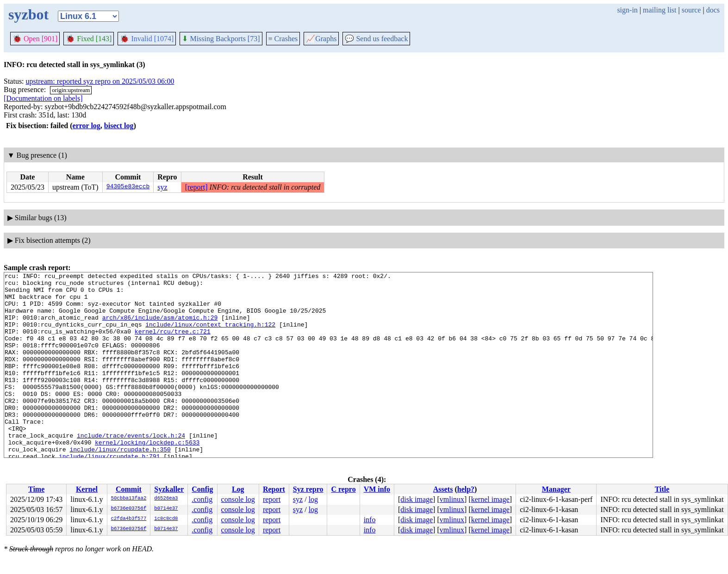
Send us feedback (376, 39)
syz (162, 187)
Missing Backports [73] (221, 39)
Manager (556, 489)
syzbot (28, 14)
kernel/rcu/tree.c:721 (173, 344)
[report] (196, 187)
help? (466, 489)
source (691, 10)
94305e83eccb (128, 187)
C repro (343, 489)
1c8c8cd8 (166, 519)
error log (87, 126)
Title (662, 489)
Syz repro (308, 489)
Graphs (321, 39)
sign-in (627, 10)
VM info (377, 489)
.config (202, 499)
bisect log (119, 126)
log (313, 499)
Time (36, 489)
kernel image (490, 499)
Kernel (87, 489)
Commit (129, 489)
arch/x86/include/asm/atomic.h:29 (160, 327)
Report (274, 489)
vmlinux (452, 499)
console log (238, 499)
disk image (417, 499)
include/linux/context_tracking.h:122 (210, 335)
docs (713, 10)
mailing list (660, 10)
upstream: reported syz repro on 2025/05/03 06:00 (100, 81)
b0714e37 (166, 509)
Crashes (283, 39)
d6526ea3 (166, 499)
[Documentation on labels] (43, 98)
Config (202, 489)
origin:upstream (71, 90)
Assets (443, 489)
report (272, 499)
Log (238, 489)
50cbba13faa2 (129, 499)
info (370, 520)
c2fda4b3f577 (129, 519)
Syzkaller (169, 489)
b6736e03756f (129, 509)
